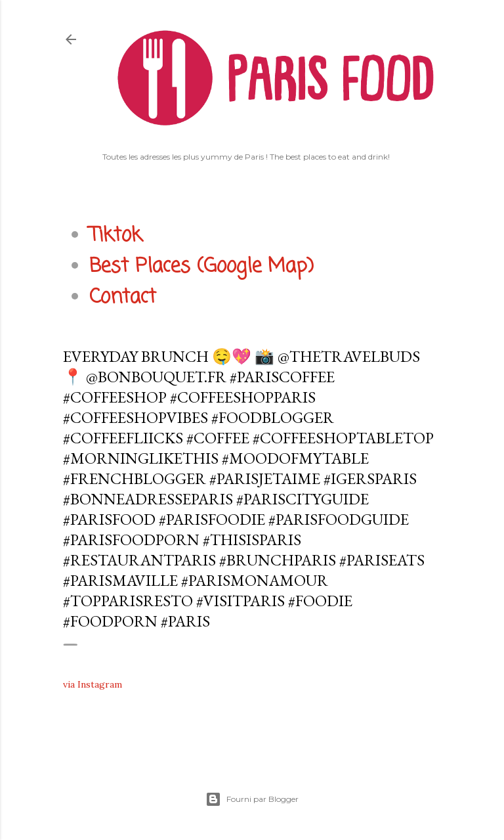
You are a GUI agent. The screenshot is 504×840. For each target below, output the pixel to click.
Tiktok (115, 236)
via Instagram (93, 684)
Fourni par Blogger (252, 799)
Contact (123, 298)
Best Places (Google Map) (201, 267)
